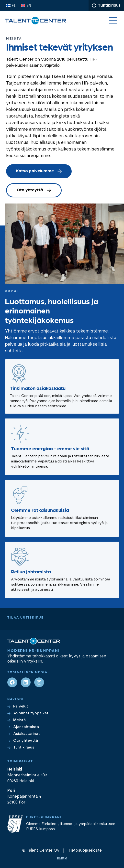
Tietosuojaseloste (85, 850)
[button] (113, 21)
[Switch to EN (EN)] (26, 6)
